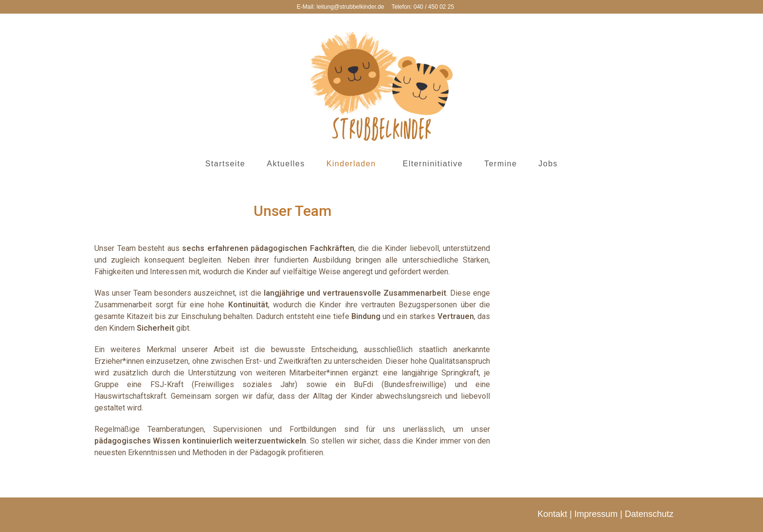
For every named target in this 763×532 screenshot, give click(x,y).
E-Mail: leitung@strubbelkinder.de (341, 7)
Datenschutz (649, 514)
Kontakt (553, 514)
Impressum (596, 514)
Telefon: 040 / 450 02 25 (423, 7)
